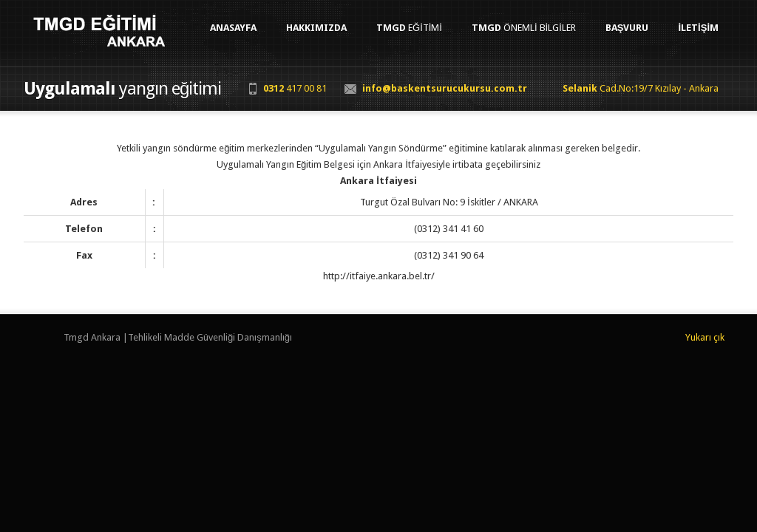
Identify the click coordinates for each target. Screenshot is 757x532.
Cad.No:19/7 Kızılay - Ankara (641, 88)
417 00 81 (295, 88)
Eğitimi (409, 28)
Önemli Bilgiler (524, 28)
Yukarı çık (705, 337)
